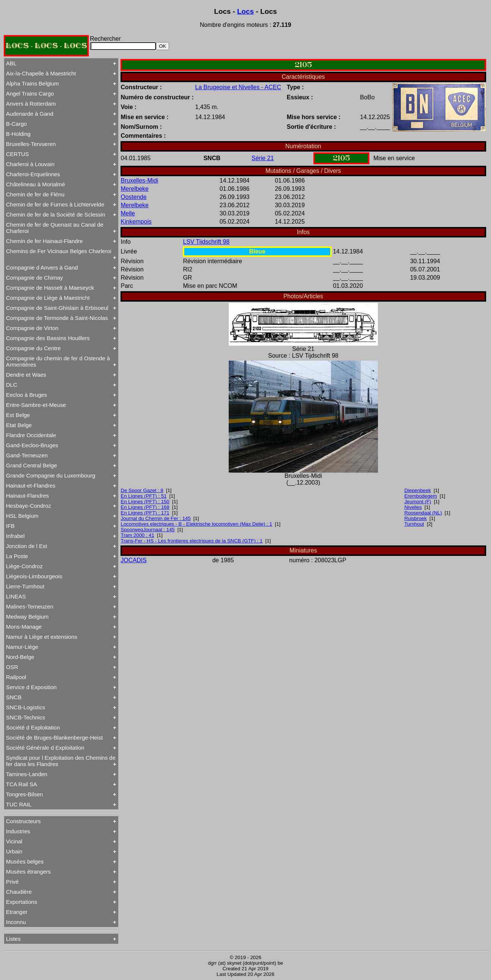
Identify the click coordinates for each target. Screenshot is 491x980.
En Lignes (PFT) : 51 (144, 496)
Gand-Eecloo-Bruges (32, 445)
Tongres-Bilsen (24, 794)
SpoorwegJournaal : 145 (148, 530)
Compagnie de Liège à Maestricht (48, 298)
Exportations (21, 902)
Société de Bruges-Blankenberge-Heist (54, 738)
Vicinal (14, 841)
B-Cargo (16, 124)
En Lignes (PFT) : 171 (145, 513)
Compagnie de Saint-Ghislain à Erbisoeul (57, 308)
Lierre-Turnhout (25, 586)
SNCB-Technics (26, 717)
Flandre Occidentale (31, 435)
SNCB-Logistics (26, 707)
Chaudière (19, 892)
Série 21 (263, 158)
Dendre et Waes (26, 375)
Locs (246, 11)
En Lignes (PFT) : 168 (145, 507)
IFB (10, 526)
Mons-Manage (24, 627)
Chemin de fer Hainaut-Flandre (44, 241)
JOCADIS (134, 560)
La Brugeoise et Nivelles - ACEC (238, 87)
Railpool (16, 677)
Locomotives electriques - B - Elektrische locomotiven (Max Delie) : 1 (197, 524)
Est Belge (18, 415)
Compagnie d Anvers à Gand (42, 267)
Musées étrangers (28, 872)
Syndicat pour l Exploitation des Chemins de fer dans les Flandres (61, 761)
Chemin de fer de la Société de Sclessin (56, 214)
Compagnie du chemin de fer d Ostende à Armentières (58, 361)
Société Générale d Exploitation (45, 748)
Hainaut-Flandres (27, 496)
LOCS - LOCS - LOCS (46, 46)
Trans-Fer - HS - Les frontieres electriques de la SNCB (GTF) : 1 (192, 541)
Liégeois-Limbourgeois (34, 576)
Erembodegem (421, 496)
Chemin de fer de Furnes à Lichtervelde (55, 204)
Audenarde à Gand (30, 114)
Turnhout (414, 524)
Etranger (17, 912)
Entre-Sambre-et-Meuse (36, 405)
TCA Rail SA (21, 784)
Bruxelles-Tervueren (31, 144)
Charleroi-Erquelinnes (33, 174)
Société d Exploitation (33, 727)
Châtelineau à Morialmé (35, 184)
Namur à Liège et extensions (42, 637)
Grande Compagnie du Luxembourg (51, 475)
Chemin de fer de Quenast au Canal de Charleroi (55, 228)
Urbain (14, 851)
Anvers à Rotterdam (31, 104)
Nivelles (413, 507)
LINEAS (16, 596)
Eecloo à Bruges (26, 395)
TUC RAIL (19, 804)
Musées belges (25, 861)
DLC (12, 385)
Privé (12, 882)
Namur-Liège (22, 647)
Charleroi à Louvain (30, 164)
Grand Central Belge (32, 465)
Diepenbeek (418, 490)
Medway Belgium (27, 617)
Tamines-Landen (27, 774)
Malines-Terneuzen (30, 606)
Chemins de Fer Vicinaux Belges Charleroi (59, 251)
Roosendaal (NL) (423, 513)
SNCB (14, 697)
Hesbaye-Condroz (29, 506)
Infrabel (15, 536)
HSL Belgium (22, 516)
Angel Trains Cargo (30, 94)
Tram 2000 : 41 (138, 535)
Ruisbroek (416, 518)
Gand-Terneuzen (27, 455)
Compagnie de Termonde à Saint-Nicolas (57, 318)
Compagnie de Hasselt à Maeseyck (50, 288)
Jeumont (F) (418, 502)
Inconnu (16, 922)
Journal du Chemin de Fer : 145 (156, 518)
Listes (13, 939)
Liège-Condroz (24, 566)
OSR (12, 667)
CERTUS (17, 154)
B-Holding (18, 134)
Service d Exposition (31, 687)
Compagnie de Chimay (35, 278)
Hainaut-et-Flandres (31, 486)
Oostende (134, 197)
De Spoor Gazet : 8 (142, 490)
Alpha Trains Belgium (32, 83)
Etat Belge (19, 425)
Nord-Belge (20, 657)
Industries (18, 831)
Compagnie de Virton (32, 328)
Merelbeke (135, 189)
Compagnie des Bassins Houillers (48, 338)
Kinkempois (136, 222)
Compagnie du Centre (33, 348)
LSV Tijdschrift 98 (207, 242)
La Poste (17, 556)
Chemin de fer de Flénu (35, 194)
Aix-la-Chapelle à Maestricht (41, 73)
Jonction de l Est (26, 546)
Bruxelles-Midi (140, 181)
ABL (11, 63)
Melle (128, 213)
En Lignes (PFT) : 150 (145, 502)
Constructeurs (23, 821)
